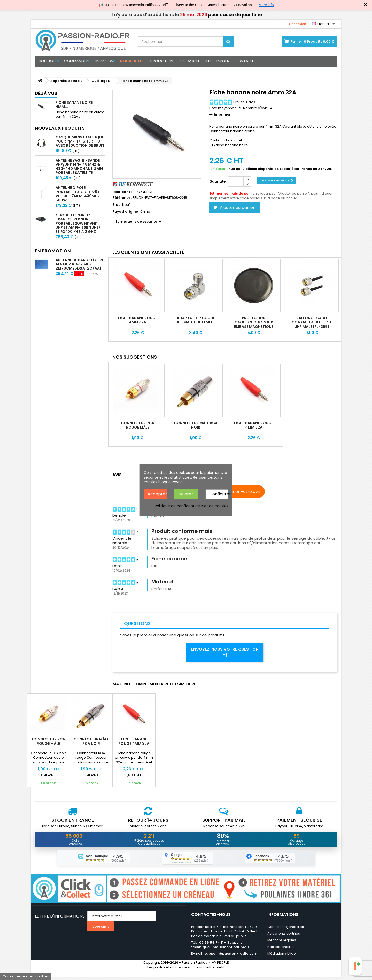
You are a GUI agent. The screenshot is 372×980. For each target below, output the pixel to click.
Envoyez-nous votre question (225, 653)
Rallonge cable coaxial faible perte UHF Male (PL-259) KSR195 (312, 324)
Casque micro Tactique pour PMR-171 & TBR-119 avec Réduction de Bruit (80, 141)
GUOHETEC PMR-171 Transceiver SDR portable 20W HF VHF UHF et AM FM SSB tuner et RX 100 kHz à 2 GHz (78, 223)
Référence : (122, 198)
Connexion (297, 24)
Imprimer (222, 114)
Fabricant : (122, 192)
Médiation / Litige (282, 957)
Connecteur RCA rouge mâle (138, 425)
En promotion (53, 251)
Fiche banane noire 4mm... (74, 105)
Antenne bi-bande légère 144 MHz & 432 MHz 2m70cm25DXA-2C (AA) (80, 264)
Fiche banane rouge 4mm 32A (138, 320)
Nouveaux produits (60, 128)
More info (266, 5)
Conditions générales (286, 930)
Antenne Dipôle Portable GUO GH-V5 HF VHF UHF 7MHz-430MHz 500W (79, 194)
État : (117, 205)
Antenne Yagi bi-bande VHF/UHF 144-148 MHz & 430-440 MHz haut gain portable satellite (79, 167)
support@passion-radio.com (231, 957)
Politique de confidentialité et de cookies (192, 506)
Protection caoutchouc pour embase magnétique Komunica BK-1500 (254, 324)
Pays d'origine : (126, 212)
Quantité (217, 181)
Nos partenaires (281, 950)
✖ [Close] (365, 5)
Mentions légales (282, 943)
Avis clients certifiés (284, 937)
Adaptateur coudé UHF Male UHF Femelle (196, 320)
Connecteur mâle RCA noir (196, 425)
